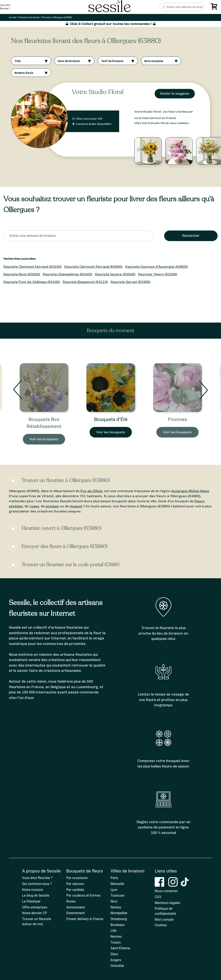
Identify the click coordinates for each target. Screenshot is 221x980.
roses (34, 506)
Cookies (161, 925)
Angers (116, 960)
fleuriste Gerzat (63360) (130, 282)
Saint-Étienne (120, 948)
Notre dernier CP (35, 913)
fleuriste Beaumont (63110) (85, 282)
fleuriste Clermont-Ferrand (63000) (93, 267)
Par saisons (75, 884)
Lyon (114, 890)
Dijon (114, 954)
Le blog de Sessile (36, 895)
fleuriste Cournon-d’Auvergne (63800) (157, 267)
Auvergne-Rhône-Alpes (190, 491)
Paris (114, 878)
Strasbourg (119, 919)
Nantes (116, 907)
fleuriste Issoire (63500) (115, 274)
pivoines (52, 506)
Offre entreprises (35, 907)
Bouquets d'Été (111, 419)
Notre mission (33, 890)
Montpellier (119, 913)
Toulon (116, 942)
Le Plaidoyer (31, 901)
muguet (76, 506)
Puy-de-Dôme (91, 491)
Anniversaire (76, 907)
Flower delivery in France (85, 919)
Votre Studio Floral (98, 92)
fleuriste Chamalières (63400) (68, 274)
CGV (158, 897)
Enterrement (76, 913)
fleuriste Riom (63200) (22, 274)
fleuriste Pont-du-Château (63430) (32, 282)
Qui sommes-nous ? (37, 884)
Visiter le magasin (175, 93)
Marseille (117, 884)
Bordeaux (118, 925)
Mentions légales (167, 903)
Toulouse (117, 895)
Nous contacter (166, 891)
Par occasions (77, 878)
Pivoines (177, 419)
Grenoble (117, 966)
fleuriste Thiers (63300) (158, 274)
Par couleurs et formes (83, 895)
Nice (114, 901)
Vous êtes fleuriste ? (37, 878)
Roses (71, 901)
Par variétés (75, 890)
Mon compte (164, 920)
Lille (114, 931)
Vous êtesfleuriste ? (5, 7)
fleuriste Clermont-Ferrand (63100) (33, 267)
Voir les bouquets (44, 439)
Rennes (116, 937)
